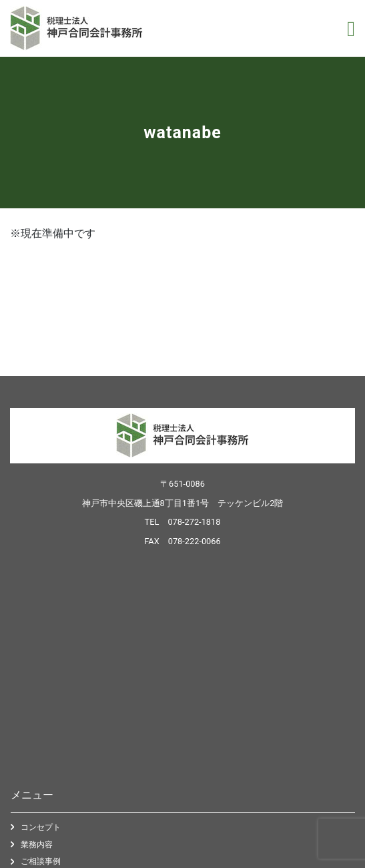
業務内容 (37, 845)
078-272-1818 (194, 522)
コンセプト (41, 827)
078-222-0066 (195, 541)
